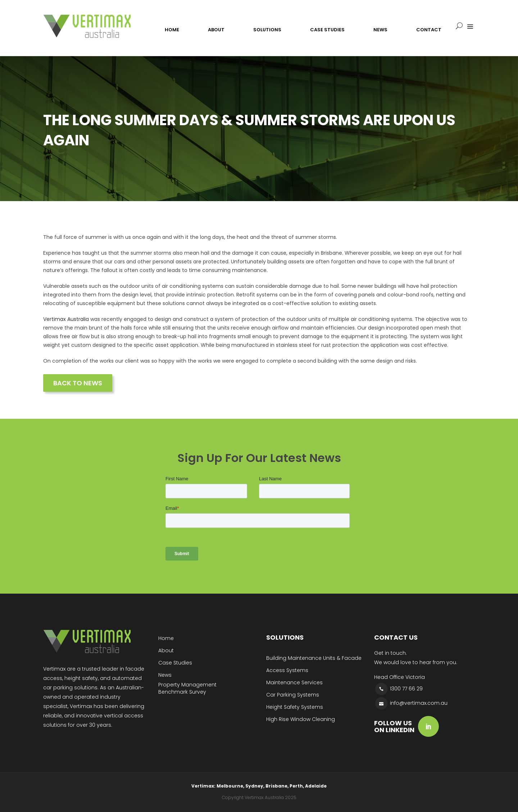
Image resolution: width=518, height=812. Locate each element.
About (166, 650)
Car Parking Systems (293, 695)
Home (166, 638)
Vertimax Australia (66, 319)
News (165, 675)
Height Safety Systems (295, 707)
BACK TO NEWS (78, 383)
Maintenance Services (294, 682)
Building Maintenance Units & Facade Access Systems (314, 664)
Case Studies (175, 663)
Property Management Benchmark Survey (187, 688)
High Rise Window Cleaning (301, 719)
